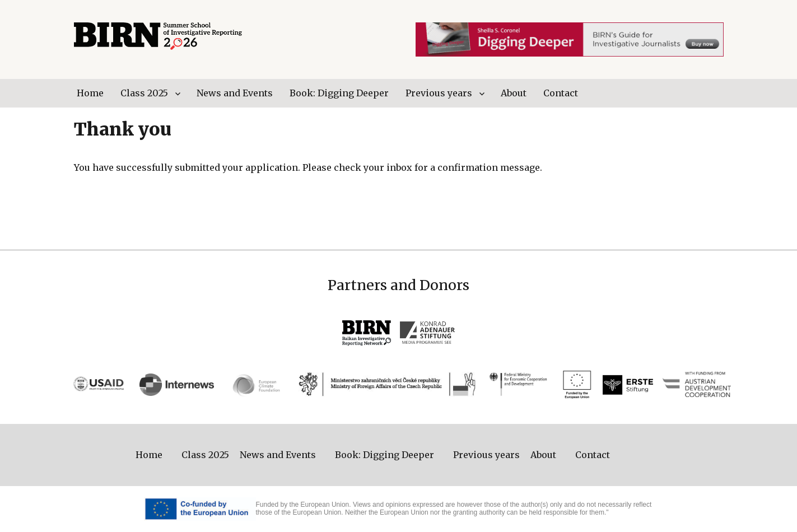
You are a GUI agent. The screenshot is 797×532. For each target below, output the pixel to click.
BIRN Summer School (158, 36)
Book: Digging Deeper (339, 93)
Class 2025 (144, 93)
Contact (561, 93)
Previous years (439, 93)
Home (90, 93)
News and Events (235, 93)
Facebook (717, 93)
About (514, 93)
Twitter (694, 93)
